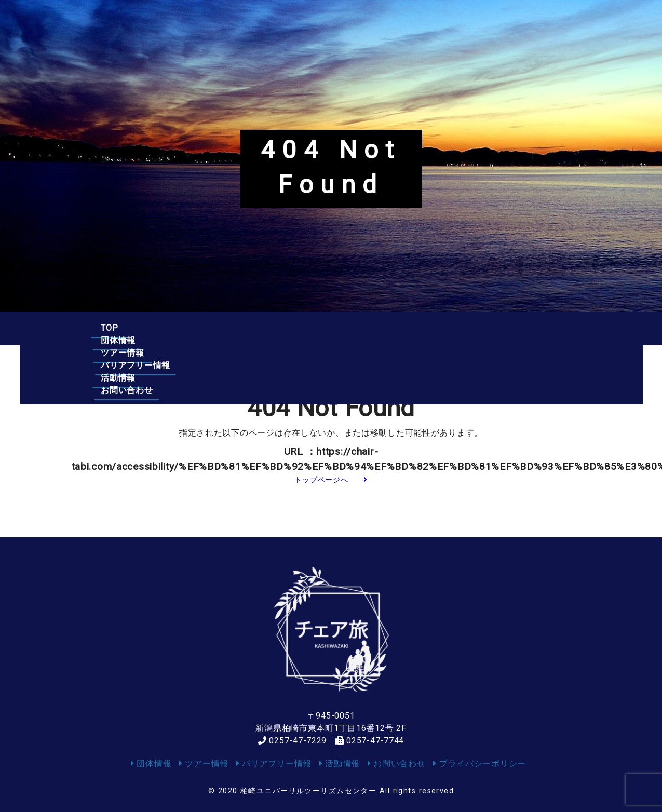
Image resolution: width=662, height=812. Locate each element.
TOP (109, 328)
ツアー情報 (251, 328)
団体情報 (174, 328)
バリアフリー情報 (346, 328)
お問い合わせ (518, 328)
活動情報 (436, 328)
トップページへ (331, 480)
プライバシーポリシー (479, 763)
